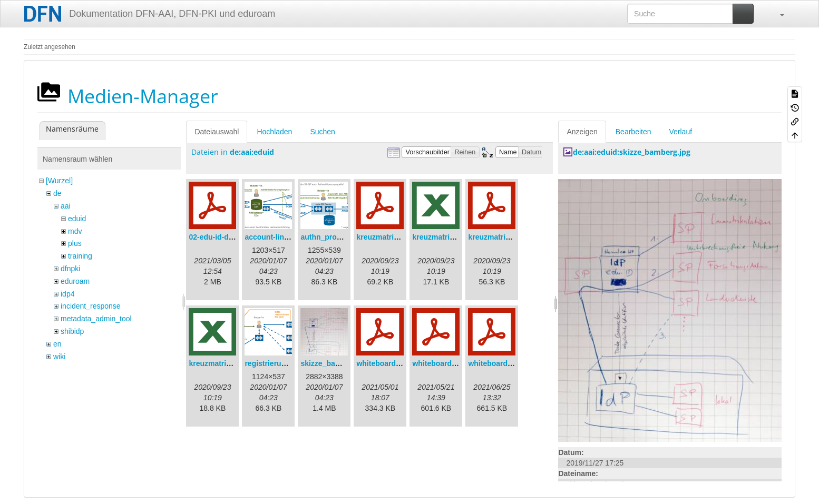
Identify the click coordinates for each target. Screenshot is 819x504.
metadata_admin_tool (96, 319)
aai (66, 206)
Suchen (322, 132)
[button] (777, 14)
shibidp (72, 331)
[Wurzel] (59, 181)
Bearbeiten (633, 132)
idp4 (67, 294)
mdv (75, 231)
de (57, 193)
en (57, 344)
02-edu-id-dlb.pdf (219, 237)
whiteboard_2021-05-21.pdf (460, 363)
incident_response (91, 306)
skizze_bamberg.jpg (335, 363)
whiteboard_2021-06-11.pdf (515, 363)
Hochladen (274, 132)
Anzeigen (582, 132)
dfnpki (70, 269)
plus (75, 243)
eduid (77, 219)
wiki (59, 357)
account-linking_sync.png (290, 237)
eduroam (75, 281)
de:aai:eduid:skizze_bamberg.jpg (632, 152)
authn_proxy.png (330, 237)
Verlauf (681, 132)
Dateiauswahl (217, 132)
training (80, 256)
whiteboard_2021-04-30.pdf (404, 363)
